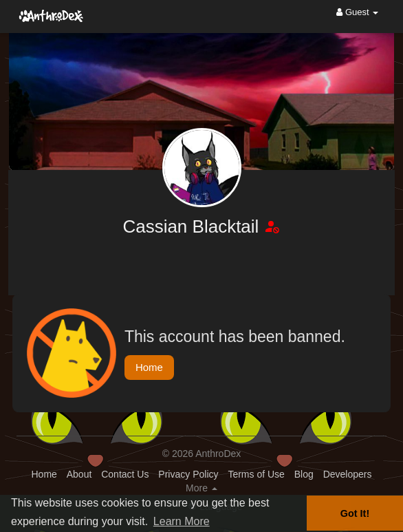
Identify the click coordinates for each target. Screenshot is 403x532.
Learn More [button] (182, 521)
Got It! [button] (355, 513)
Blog (304, 474)
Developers (348, 474)
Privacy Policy (188, 474)
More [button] (201, 488)
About (79, 474)
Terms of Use (256, 474)
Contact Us (125, 474)
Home (149, 367)
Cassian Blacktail (193, 226)
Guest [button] (357, 12)
